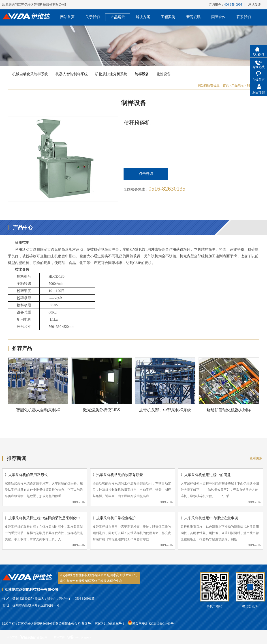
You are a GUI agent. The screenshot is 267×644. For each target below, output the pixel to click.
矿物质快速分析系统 (111, 74)
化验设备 (164, 74)
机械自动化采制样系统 (30, 74)
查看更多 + (257, 458)
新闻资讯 (193, 17)
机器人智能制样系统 (72, 74)
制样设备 (142, 74)
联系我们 (244, 17)
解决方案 (143, 17)
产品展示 (118, 17)
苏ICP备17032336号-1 (110, 624)
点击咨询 (146, 174)
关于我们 (93, 17)
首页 (226, 85)
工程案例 (168, 17)
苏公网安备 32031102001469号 (151, 623)
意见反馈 (254, 5)
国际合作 (218, 17)
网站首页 (67, 17)
